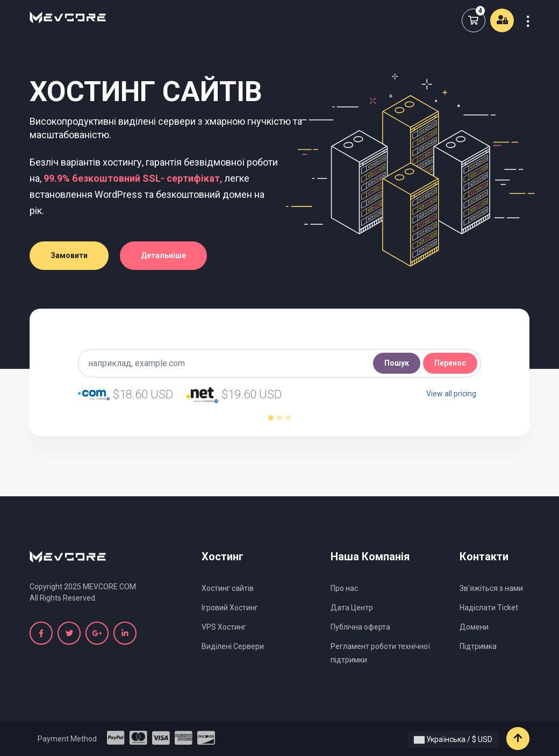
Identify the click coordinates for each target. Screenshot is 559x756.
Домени (474, 627)
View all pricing (451, 394)
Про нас (344, 588)
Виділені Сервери (233, 646)
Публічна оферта (360, 627)
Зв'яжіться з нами (491, 588)
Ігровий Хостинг (230, 608)
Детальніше (163, 255)
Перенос (450, 363)
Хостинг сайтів (228, 588)
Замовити (69, 255)
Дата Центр (352, 608)
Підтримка (478, 646)
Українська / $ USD (453, 739)
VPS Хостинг (224, 627)
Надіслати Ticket (489, 608)
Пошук (397, 363)
